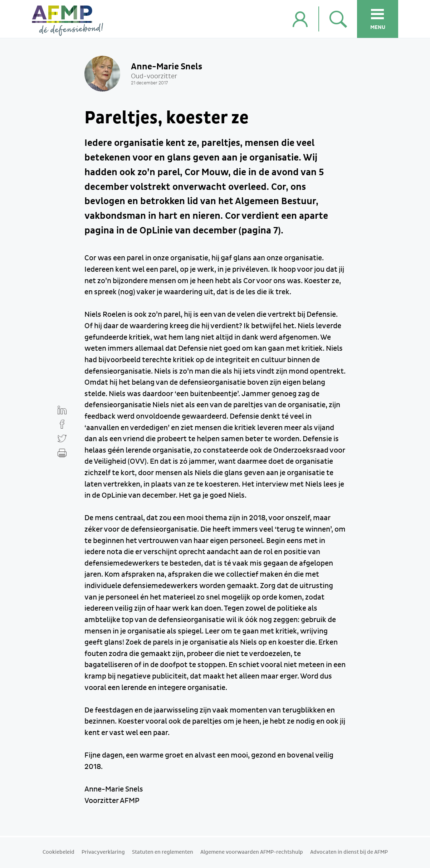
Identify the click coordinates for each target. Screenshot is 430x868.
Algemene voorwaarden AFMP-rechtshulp (252, 852)
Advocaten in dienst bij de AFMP (349, 852)
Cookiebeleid (58, 852)
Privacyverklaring (103, 852)
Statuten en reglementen (163, 852)
